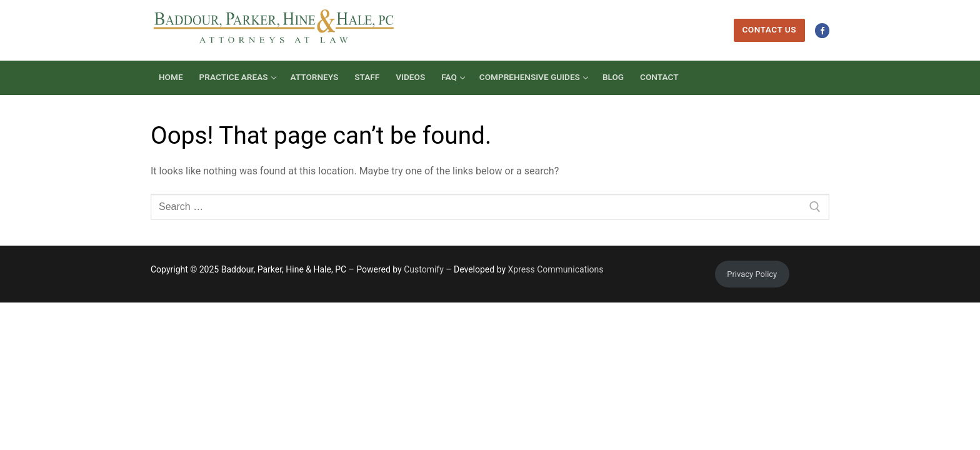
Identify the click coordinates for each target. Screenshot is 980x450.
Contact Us (769, 29)
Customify (424, 269)
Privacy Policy (752, 274)
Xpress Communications (556, 269)
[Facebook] (822, 30)
